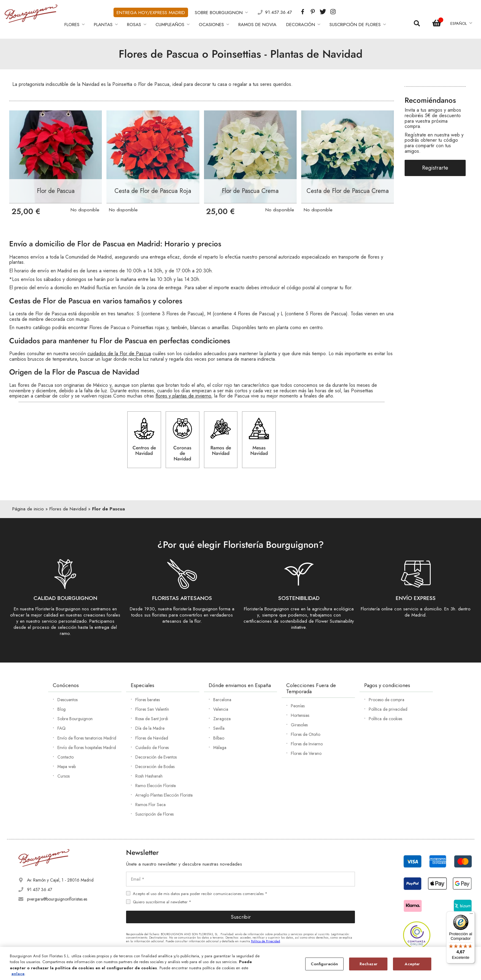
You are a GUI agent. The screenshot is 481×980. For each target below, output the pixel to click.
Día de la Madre (150, 728)
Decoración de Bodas (155, 767)
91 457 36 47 (40, 890)
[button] (461, 23)
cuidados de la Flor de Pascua (119, 354)
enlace (18, 974)
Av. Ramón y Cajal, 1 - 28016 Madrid (60, 880)
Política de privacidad (388, 709)
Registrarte (435, 168)
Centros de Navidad (144, 437)
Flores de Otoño (306, 734)
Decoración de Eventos (156, 757)
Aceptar (412, 964)
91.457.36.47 (279, 12)
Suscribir (241, 917)
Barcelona (222, 700)
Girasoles (299, 725)
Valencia (221, 709)
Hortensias (300, 715)
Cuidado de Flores (152, 747)
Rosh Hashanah (149, 776)
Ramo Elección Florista (156, 786)
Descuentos (67, 700)
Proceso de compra (387, 700)
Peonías (298, 706)
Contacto (65, 757)
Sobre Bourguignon (75, 719)
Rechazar (368, 964)
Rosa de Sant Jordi (152, 719)
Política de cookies (385, 719)
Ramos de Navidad (221, 437)
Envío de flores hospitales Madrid (87, 747)
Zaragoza (222, 719)
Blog (62, 709)
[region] (240, 963)
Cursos (63, 776)
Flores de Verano (306, 753)
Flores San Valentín (152, 709)
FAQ (62, 728)
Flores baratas (148, 700)
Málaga (220, 747)
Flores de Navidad (68, 509)
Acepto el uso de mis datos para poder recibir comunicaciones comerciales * (200, 894)
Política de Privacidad (266, 941)
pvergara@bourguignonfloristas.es (57, 899)
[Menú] (471, 915)
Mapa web (67, 767)
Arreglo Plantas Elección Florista (164, 795)
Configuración (324, 964)
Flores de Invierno (307, 744)
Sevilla (219, 728)
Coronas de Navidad (182, 440)
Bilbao (219, 738)
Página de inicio (28, 509)
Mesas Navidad (259, 437)
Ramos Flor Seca (150, 805)
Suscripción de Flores (154, 814)
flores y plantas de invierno (183, 396)
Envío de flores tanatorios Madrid (87, 738)
